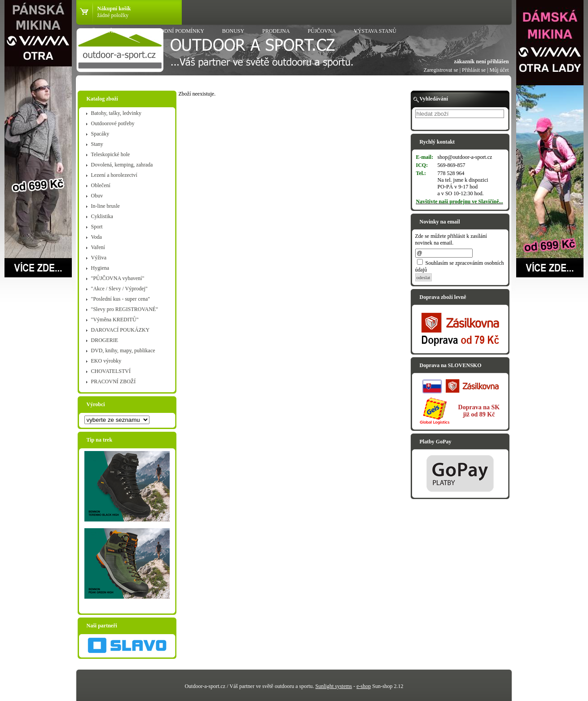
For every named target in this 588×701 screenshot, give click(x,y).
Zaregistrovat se (441, 70)
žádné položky (113, 15)
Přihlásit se (474, 70)
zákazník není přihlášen (481, 61)
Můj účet (499, 70)
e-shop (364, 686)
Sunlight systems (334, 686)
